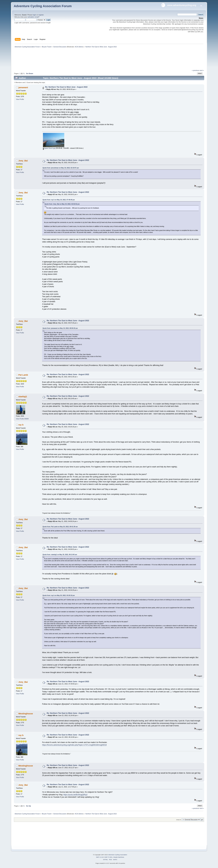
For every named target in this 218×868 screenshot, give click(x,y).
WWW (26, 419)
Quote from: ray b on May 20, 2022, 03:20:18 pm (59, 595)
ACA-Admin (79, 47)
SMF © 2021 (109, 857)
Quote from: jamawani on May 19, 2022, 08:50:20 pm (60, 328)
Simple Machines (119, 857)
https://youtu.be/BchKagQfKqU (75, 795)
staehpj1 (23, 396)
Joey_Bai (23, 161)
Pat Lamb (23, 375)
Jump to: (179, 820)
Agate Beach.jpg (49, 148)
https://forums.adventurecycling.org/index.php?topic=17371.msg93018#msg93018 (74, 745)
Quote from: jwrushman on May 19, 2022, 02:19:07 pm (61, 168)
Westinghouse (26, 714)
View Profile (20, 99)
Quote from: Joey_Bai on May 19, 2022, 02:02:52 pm (62, 204)
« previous (196, 70)
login (34, 15)
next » (202, 70)
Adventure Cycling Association (118, 855)
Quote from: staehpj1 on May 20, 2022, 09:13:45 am (60, 555)
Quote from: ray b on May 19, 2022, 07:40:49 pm (59, 200)
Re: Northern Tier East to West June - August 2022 (66, 87)
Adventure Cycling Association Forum (43, 6)
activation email (33, 17)
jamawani (23, 87)
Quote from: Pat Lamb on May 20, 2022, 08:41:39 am (60, 527)
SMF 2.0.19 (100, 857)
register (41, 15)
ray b (21, 425)
